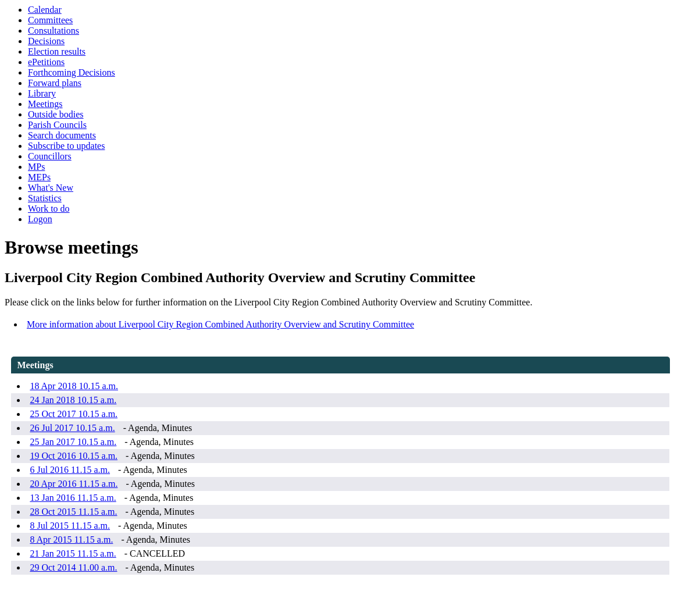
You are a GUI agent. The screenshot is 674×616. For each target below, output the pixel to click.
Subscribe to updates (66, 146)
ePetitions (46, 62)
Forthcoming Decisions (72, 72)
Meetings (45, 104)
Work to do (49, 209)
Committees (50, 20)
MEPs (39, 177)
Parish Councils (57, 125)
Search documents (62, 135)
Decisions (46, 41)
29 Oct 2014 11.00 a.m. (73, 567)
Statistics (45, 198)
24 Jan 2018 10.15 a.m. (73, 400)
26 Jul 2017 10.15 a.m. (72, 428)
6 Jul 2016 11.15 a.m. (70, 470)
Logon (40, 219)
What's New (51, 188)
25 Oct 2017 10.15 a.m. (74, 414)
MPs (36, 167)
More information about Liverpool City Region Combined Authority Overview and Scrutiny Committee (220, 324)
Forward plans (55, 83)
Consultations (54, 31)
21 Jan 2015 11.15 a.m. (73, 553)
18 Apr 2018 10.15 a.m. (74, 386)
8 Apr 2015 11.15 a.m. (71, 540)
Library (42, 93)
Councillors (50, 156)
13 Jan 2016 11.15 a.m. (73, 498)
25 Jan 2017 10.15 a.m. (73, 442)
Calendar (45, 10)
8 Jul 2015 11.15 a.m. (70, 526)
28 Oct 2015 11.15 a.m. (73, 512)
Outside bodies (56, 114)
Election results (57, 51)
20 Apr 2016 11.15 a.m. (74, 484)
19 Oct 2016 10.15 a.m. (74, 456)
